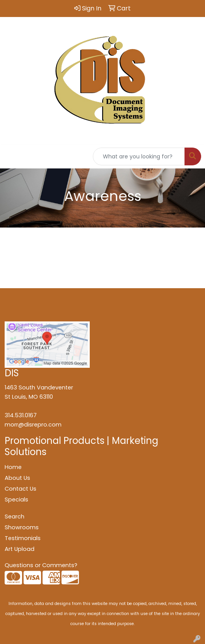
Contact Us (20, 489)
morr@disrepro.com (33, 425)
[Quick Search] (139, 156)
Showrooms (22, 527)
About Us (17, 478)
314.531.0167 (21, 415)
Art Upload (20, 549)
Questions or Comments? (41, 565)
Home (13, 467)
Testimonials (23, 538)
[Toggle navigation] (12, 156)
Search (15, 517)
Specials (16, 500)
